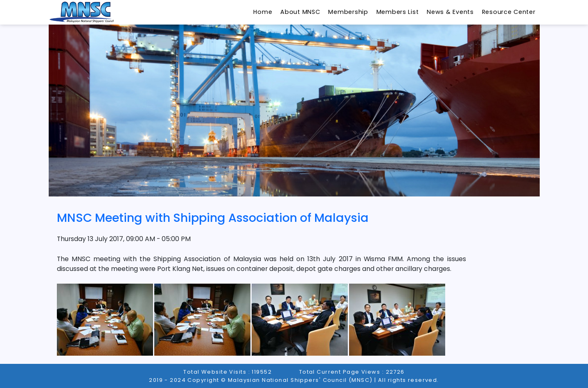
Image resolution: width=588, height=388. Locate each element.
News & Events (450, 12)
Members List (398, 12)
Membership (348, 12)
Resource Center (509, 12)
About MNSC (300, 12)
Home (263, 12)
